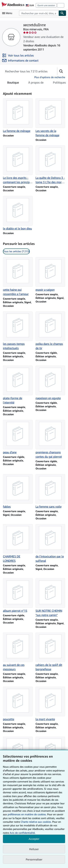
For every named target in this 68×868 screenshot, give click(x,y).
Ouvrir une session (46, 5)
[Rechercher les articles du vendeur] (26, 71)
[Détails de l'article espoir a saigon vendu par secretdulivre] (50, 274)
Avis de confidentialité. (22, 833)
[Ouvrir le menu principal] (8, 13)
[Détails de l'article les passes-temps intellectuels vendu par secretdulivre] (18, 331)
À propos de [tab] (36, 83)
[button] (61, 71)
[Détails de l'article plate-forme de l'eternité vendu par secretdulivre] (18, 385)
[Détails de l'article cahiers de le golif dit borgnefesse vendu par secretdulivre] (50, 652)
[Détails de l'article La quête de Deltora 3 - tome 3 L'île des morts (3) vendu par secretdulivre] (50, 165)
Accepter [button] (34, 839)
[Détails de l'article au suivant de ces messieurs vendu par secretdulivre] (18, 652)
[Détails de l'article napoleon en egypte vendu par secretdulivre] (50, 383)
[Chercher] (62, 13)
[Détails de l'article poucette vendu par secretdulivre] (18, 704)
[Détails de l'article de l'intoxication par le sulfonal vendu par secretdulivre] (50, 544)
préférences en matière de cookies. (27, 814)
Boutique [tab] (13, 83)
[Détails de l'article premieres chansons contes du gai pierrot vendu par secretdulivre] (50, 439)
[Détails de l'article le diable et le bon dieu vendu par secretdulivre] (18, 213)
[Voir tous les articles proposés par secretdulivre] (18, 55)
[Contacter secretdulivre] (20, 60)
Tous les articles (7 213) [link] (16, 251)
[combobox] (39, 13)
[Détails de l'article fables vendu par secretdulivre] (18, 491)
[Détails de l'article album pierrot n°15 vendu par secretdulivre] (18, 596)
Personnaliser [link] (34, 859)
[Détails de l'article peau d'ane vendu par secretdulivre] (18, 437)
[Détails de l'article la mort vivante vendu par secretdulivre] (50, 704)
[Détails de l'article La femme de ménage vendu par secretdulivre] (18, 116)
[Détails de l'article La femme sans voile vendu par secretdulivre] (50, 491)
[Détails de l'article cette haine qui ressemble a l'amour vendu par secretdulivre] (18, 277)
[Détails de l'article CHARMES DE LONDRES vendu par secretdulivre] (18, 544)
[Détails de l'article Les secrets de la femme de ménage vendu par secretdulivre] (50, 118)
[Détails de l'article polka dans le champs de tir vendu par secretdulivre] (50, 331)
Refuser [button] (34, 849)
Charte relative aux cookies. (36, 822)
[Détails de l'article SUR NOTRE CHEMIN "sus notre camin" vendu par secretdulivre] (50, 598)
